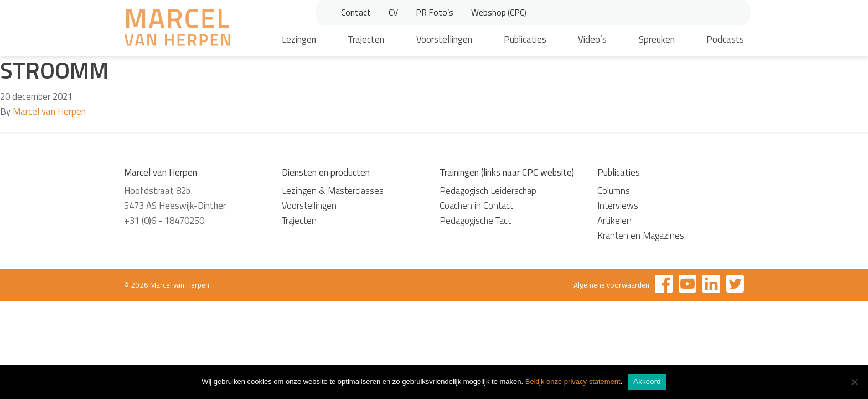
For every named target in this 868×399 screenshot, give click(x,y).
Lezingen (299, 39)
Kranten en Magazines (641, 236)
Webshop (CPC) (499, 12)
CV (393, 12)
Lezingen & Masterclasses (333, 191)
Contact (356, 12)
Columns (614, 191)
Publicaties (525, 39)
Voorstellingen (444, 39)
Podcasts (725, 39)
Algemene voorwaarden (611, 285)
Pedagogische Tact (475, 221)
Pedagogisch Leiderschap (488, 191)
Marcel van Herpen (49, 111)
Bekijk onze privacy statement (573, 382)
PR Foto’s (435, 12)
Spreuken (657, 39)
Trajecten (366, 39)
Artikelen (614, 221)
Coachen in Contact (476, 206)
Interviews (618, 206)
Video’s (592, 39)
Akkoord (647, 382)
